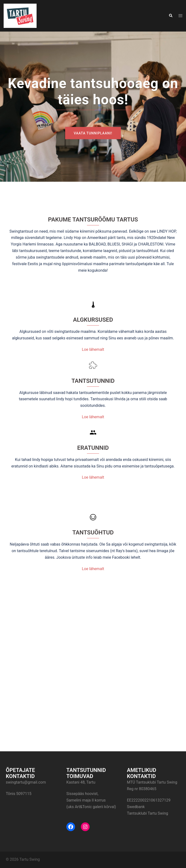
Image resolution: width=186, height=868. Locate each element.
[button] (170, 16)
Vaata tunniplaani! (93, 133)
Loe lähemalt (93, 349)
